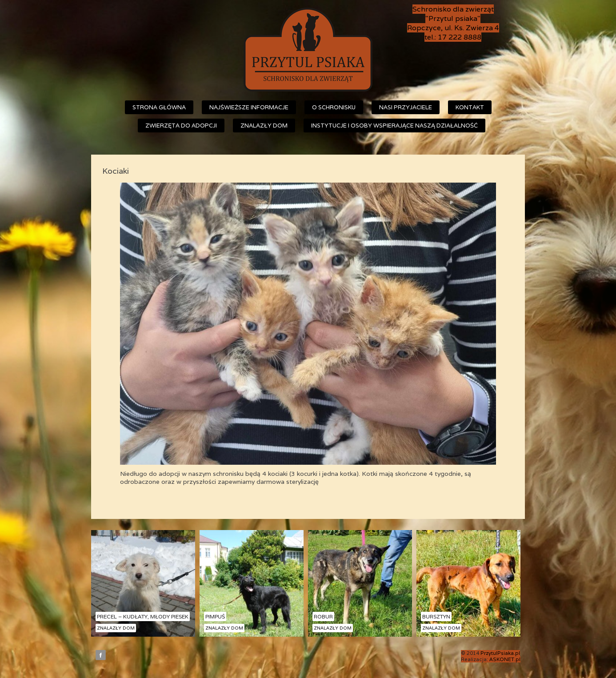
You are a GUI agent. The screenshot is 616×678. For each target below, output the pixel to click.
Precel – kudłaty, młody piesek (143, 616)
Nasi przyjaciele (406, 107)
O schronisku (334, 107)
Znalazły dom (264, 126)
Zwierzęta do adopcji (181, 126)
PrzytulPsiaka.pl (500, 653)
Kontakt (470, 107)
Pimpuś (215, 616)
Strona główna (159, 107)
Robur (323, 616)
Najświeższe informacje (249, 107)
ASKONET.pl (505, 659)
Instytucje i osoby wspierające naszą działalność (394, 126)
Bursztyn (436, 616)
